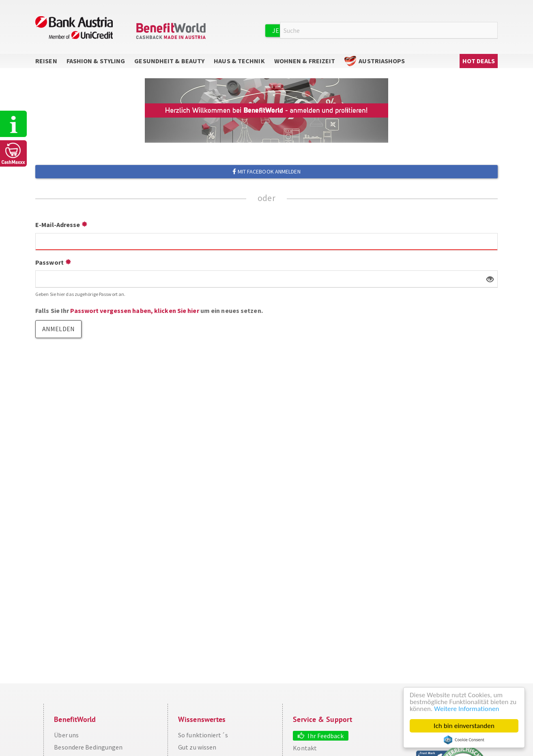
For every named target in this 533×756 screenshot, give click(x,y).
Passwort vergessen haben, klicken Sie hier (134, 311)
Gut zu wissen (197, 747)
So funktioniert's (14, 124)
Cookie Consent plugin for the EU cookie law (464, 740)
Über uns (66, 735)
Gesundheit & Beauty (169, 61)
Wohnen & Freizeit (305, 61)
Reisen (46, 61)
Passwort (49, 262)
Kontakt (305, 748)
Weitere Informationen (466, 709)
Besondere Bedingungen (88, 747)
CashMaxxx (14, 153)
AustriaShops (382, 61)
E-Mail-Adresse (58, 225)
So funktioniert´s (203, 735)
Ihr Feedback (325, 736)
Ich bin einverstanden (464, 726)
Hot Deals (479, 61)
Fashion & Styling (96, 61)
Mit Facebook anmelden (266, 171)
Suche (493, 31)
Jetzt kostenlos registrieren (322, 30)
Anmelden (404, 30)
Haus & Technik (239, 61)
